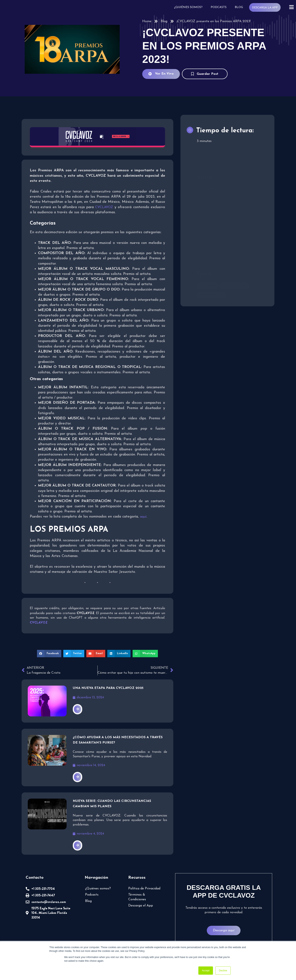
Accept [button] (206, 971)
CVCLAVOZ (104, 207)
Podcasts (219, 7)
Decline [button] (223, 971)
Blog (239, 7)
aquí (143, 517)
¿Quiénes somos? (188, 7)
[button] (49, 654)
